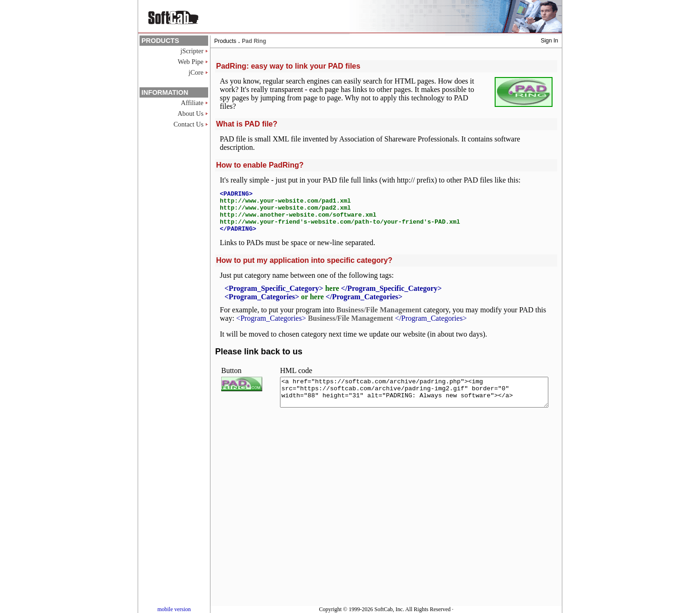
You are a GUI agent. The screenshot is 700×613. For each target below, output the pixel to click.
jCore (196, 72)
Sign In (549, 41)
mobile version (174, 609)
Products (225, 41)
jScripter (192, 51)
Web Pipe (191, 62)
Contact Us (189, 124)
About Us (190, 113)
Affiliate (192, 103)
